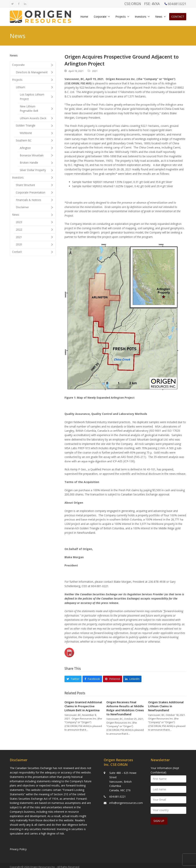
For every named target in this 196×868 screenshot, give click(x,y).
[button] (73, 679)
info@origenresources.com (126, 800)
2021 (95, 71)
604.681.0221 (118, 794)
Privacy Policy (18, 846)
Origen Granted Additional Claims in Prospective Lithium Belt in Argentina (83, 706)
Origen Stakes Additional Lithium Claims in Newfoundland (166, 706)
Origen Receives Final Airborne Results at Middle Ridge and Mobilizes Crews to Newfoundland (125, 708)
